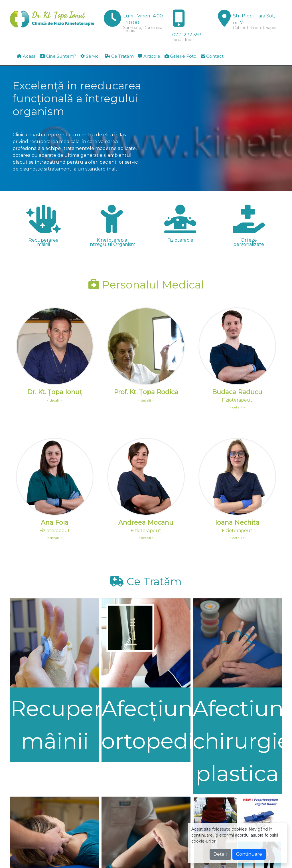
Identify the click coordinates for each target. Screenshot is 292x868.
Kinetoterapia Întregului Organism (112, 242)
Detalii (220, 854)
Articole (149, 56)
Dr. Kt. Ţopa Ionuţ (55, 392)
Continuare (249, 854)
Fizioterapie (180, 240)
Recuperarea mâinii (43, 242)
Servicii (90, 56)
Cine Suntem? (58, 56)
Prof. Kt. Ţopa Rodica (146, 392)
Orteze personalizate (249, 242)
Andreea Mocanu (146, 523)
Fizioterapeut (237, 400)
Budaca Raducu (237, 392)
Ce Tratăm (119, 56)
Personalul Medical (146, 285)
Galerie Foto (181, 56)
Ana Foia (55, 523)
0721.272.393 (187, 35)
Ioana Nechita (237, 523)
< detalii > (55, 400)
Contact (212, 56)
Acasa (26, 56)
